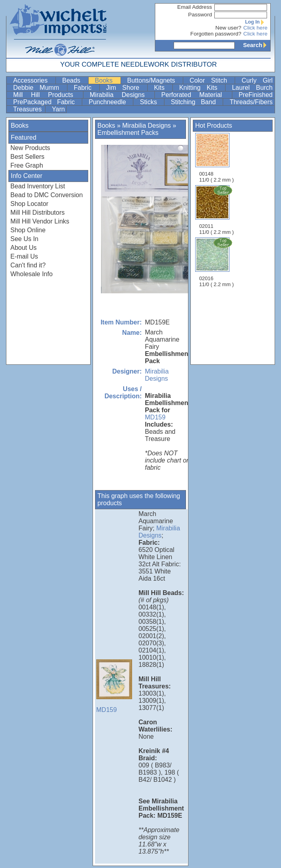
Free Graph (27, 165)
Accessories (34, 80)
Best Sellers (27, 157)
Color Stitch (211, 80)
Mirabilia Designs (121, 95)
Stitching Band (196, 102)
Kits (162, 88)
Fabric (86, 88)
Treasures (28, 109)
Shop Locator (29, 204)
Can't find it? (28, 265)
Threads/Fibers (251, 102)
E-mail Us (24, 256)
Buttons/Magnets (154, 80)
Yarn (58, 109)
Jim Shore (126, 88)
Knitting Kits (201, 88)
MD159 (155, 417)
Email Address (195, 7)
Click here (255, 28)
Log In (256, 22)
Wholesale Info (32, 274)
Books (107, 80)
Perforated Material (196, 95)
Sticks (151, 102)
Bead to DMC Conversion (47, 195)
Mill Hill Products (47, 95)
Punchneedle (110, 102)
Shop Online (28, 230)
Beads (74, 80)
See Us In (24, 239)
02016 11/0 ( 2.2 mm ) (217, 262)
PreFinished (256, 95)
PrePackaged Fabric (47, 102)
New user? (229, 28)
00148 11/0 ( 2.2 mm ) (217, 158)
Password (200, 15)
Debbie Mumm (39, 88)
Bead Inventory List (38, 186)
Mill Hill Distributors (38, 213)
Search (257, 45)
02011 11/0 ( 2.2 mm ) (217, 210)
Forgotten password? (216, 34)
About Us (24, 248)
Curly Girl (257, 80)
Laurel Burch (252, 88)
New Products (30, 148)
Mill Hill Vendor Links (40, 221)
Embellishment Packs (128, 133)
